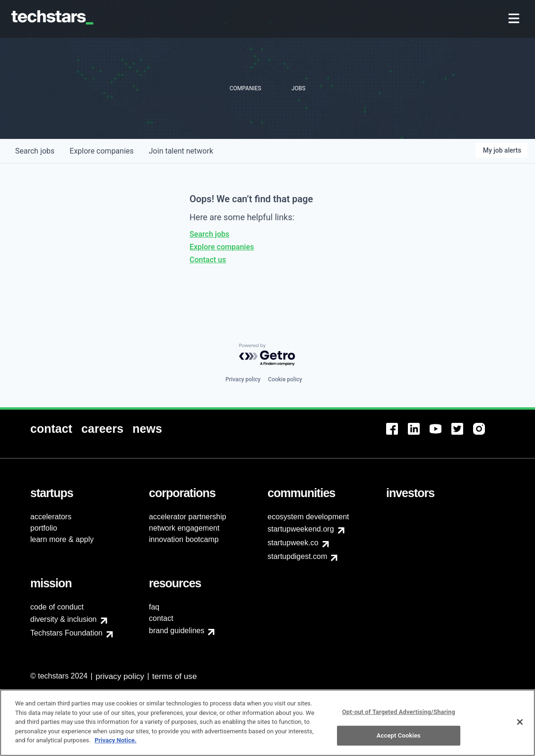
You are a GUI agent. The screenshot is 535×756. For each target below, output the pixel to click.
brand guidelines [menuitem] (177, 631)
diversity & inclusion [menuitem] (64, 619)
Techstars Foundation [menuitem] (66, 633)
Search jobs (209, 234)
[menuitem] (515, 19)
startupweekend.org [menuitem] (301, 529)
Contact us (208, 260)
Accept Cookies (399, 741)
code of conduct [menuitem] (57, 607)
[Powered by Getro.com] (267, 355)
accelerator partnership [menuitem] (188, 517)
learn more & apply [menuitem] (62, 539)
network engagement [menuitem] (184, 528)
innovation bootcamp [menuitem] (184, 539)
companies (101, 151)
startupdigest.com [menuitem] (297, 556)
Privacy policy (243, 379)
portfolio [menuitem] (44, 528)
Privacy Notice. (116, 745)
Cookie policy (285, 379)
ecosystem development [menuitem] (308, 517)
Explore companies (222, 247)
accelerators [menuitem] (51, 517)
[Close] (520, 727)
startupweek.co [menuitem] (293, 543)
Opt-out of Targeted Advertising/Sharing (399, 717)
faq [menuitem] (154, 607)
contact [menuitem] (161, 618)
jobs (35, 151)
